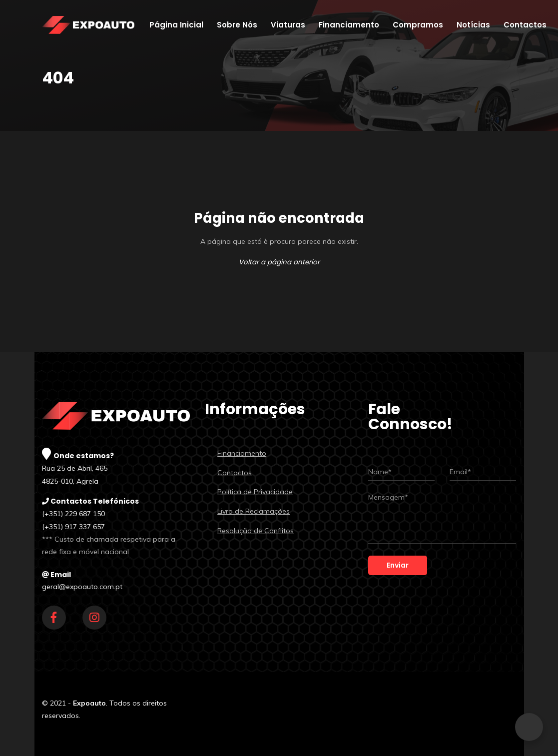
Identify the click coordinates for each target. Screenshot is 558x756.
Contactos (235, 473)
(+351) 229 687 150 (73, 514)
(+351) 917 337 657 (73, 527)
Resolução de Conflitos (256, 531)
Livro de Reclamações (254, 511)
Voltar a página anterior (279, 262)
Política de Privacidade (255, 492)
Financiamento (242, 453)
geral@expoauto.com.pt (82, 587)
